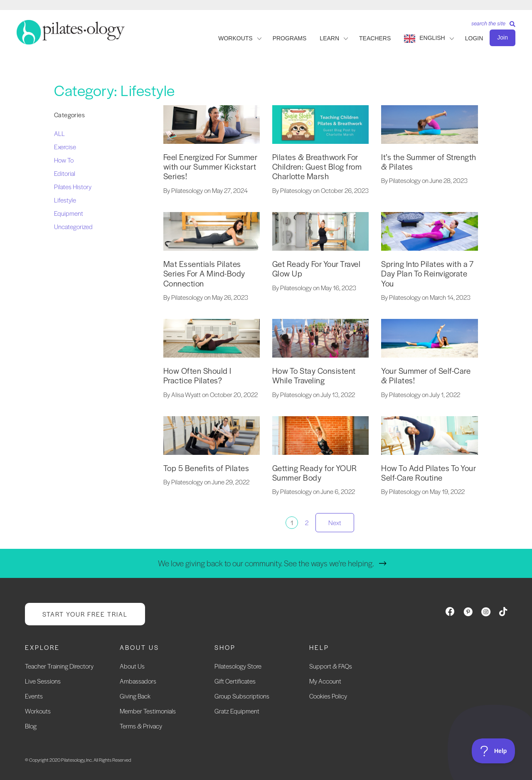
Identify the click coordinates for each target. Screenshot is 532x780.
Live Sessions (43, 681)
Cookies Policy (328, 696)
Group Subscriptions (242, 696)
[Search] (490, 26)
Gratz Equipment (237, 711)
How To (64, 160)
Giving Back (135, 696)
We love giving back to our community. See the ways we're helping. (266, 563)
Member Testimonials (148, 711)
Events (34, 696)
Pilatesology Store (238, 666)
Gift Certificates (235, 681)
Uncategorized (73, 226)
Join (502, 37)
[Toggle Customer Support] (494, 751)
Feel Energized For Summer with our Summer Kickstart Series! (211, 167)
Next (335, 522)
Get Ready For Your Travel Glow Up (316, 269)
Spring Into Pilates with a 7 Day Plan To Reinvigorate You (427, 274)
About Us (132, 666)
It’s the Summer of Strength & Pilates (429, 162)
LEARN (329, 38)
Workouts (38, 711)
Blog (31, 726)
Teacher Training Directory (59, 666)
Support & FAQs (331, 666)
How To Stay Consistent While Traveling (314, 375)
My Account (325, 681)
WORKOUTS (235, 38)
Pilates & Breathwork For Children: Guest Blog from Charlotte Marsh (317, 167)
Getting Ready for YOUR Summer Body (315, 473)
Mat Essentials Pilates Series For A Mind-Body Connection (204, 274)
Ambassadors (138, 681)
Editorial (65, 173)
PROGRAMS (290, 38)
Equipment (69, 213)
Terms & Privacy (141, 726)
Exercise (65, 147)
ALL (59, 133)
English (432, 38)
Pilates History (73, 186)
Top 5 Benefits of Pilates (206, 468)
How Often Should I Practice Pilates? (197, 375)
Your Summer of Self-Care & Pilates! (426, 375)
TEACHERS (375, 38)
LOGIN (474, 38)
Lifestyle (65, 200)
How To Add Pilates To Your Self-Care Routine (429, 473)
